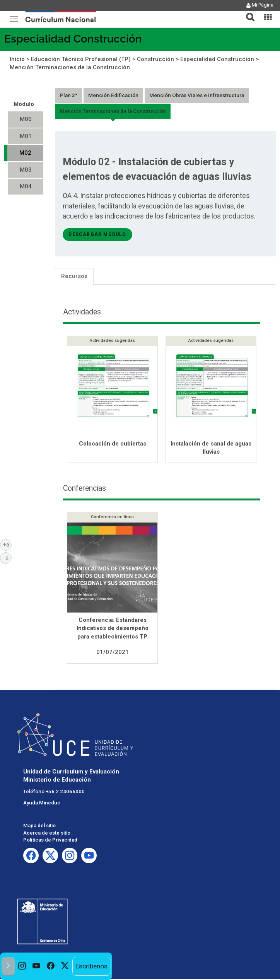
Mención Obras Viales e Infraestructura (197, 95)
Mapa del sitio (39, 826)
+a (7, 544)
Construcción (155, 59)
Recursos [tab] (74, 276)
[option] (22, 966)
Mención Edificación (113, 95)
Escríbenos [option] (91, 966)
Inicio (17, 59)
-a (7, 557)
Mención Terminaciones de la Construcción (70, 67)
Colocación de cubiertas (113, 444)
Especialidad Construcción (73, 39)
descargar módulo (97, 234)
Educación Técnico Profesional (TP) (81, 59)
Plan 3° (69, 95)
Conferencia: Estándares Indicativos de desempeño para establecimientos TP (113, 629)
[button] (247, 12)
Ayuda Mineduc (42, 803)
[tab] (247, 13)
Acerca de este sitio (47, 834)
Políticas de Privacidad (50, 841)
